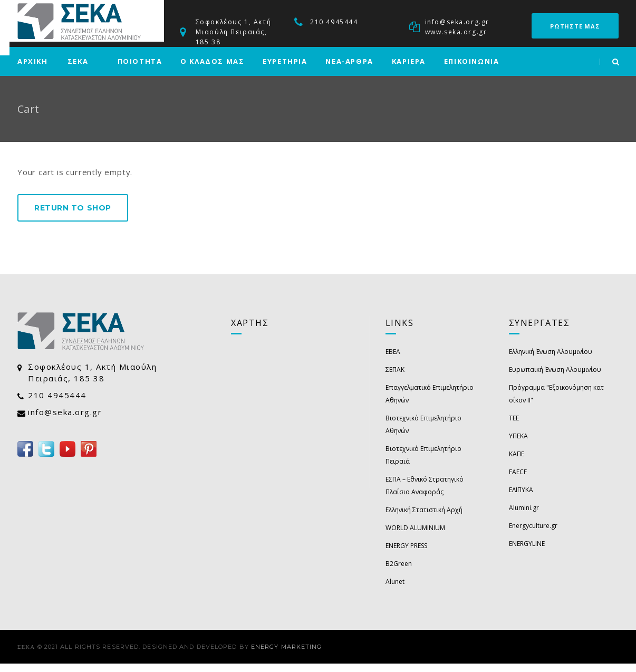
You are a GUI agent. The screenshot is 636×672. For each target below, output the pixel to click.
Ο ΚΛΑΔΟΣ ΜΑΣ (212, 70)
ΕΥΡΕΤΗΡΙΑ (285, 70)
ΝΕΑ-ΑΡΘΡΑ (349, 70)
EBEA (393, 360)
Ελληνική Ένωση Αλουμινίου (551, 360)
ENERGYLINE (527, 552)
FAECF (518, 480)
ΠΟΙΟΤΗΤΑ (140, 70)
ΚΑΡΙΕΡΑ (409, 70)
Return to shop (73, 216)
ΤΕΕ (514, 426)
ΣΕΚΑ (78, 70)
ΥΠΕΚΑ (518, 444)
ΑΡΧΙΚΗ (33, 70)
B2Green (399, 572)
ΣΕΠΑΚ (395, 378)
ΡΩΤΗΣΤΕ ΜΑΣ (575, 26)
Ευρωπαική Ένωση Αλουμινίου (555, 378)
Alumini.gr (524, 516)
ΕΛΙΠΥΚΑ (521, 498)
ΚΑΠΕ (517, 462)
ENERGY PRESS (406, 554)
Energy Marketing (287, 655)
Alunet (395, 590)
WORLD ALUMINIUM (415, 536)
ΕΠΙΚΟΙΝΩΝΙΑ (472, 70)
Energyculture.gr (533, 534)
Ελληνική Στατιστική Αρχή (424, 518)
